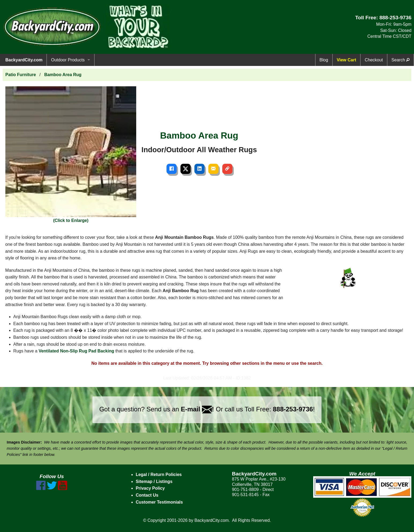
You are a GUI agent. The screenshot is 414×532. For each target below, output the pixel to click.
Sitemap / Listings (154, 481)
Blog (324, 60)
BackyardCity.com (24, 60)
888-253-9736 (395, 18)
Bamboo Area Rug (63, 75)
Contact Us (147, 495)
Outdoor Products (68, 60)
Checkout (374, 60)
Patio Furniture (21, 75)
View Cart (347, 60)
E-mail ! (197, 409)
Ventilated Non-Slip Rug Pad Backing (76, 351)
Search (400, 60)
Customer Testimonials (159, 502)
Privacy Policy (150, 488)
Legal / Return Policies (159, 475)
